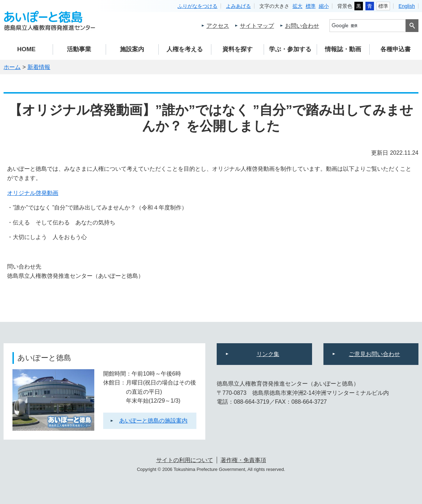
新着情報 (39, 67)
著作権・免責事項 (243, 460)
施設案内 (132, 49)
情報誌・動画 (343, 49)
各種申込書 (395, 49)
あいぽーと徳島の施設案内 (153, 421)
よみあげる (238, 6)
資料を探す (238, 49)
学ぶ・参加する (290, 49)
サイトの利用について (185, 460)
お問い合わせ (302, 26)
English (407, 6)
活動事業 (79, 49)
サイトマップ (257, 26)
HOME (26, 49)
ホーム (12, 67)
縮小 (324, 6)
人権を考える (185, 49)
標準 (311, 6)
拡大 (297, 6)
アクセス (218, 26)
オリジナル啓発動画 (33, 193)
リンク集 (268, 354)
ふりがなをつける (197, 6)
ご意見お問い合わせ (374, 354)
